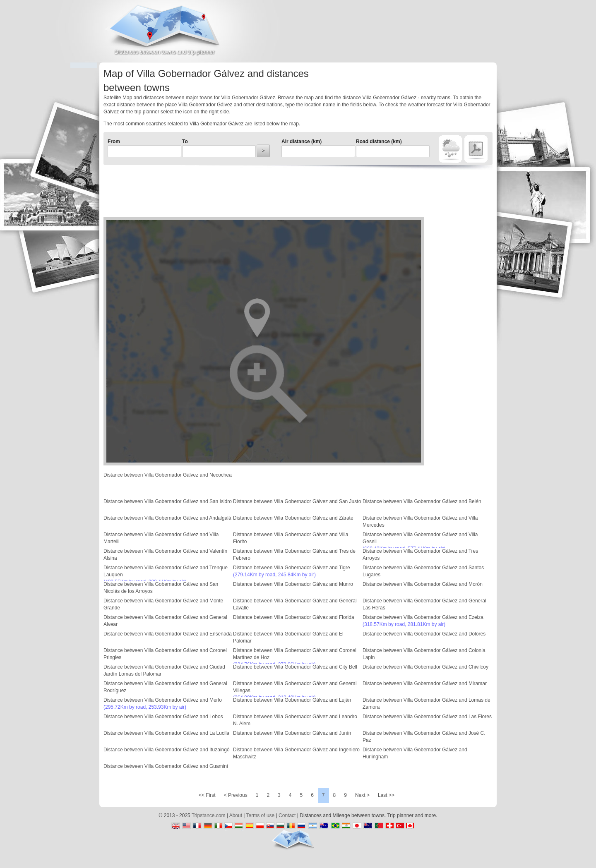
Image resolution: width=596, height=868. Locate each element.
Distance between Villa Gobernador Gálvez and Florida (294, 617)
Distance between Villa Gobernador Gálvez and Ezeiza (423, 617)
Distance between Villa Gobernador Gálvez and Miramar (425, 683)
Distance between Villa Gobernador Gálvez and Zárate (293, 518)
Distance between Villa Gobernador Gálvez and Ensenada (168, 634)
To (185, 141)
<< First (207, 795)
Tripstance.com (209, 815)
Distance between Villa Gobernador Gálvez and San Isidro (168, 501)
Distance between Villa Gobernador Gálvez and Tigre (292, 568)
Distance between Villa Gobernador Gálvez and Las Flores (427, 717)
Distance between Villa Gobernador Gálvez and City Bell (295, 667)
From (114, 141)
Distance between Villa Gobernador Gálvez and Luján (292, 700)
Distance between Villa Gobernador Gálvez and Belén (422, 501)
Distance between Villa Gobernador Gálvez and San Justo (297, 501)
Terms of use (261, 815)
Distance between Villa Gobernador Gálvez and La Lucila (166, 733)
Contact (287, 815)
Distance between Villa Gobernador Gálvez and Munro (293, 584)
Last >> (386, 795)
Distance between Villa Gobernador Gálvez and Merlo (163, 700)
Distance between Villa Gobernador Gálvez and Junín (292, 733)
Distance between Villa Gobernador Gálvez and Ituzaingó (167, 750)
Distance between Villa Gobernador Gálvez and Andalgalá (167, 518)
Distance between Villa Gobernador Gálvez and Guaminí (166, 766)
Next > (362, 795)
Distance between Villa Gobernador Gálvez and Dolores (424, 634)
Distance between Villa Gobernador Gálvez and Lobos (163, 717)
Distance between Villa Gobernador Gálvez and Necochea (168, 475)
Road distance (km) (379, 141)
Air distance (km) (302, 141)
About (236, 815)
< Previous (236, 795)
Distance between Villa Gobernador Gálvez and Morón (423, 584)
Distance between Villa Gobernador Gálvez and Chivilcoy (425, 667)
